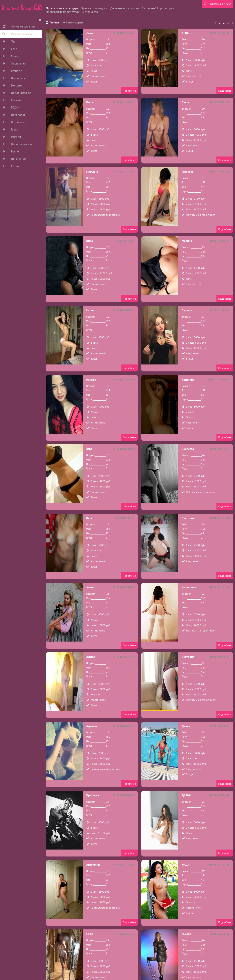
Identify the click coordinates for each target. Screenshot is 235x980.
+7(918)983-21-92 (219, 102)
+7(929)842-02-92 (219, 449)
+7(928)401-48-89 (219, 934)
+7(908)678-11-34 (219, 241)
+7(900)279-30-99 (219, 380)
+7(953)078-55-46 (123, 380)
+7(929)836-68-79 (123, 934)
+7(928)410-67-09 (124, 241)
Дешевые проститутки (125, 8)
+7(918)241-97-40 (219, 518)
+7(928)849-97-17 (124, 518)
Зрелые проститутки (94, 8)
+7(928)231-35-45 (123, 587)
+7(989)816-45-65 (123, 33)
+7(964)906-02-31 (123, 310)
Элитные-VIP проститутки (158, 8)
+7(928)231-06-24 (123, 795)
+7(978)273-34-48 (219, 33)
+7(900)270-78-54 (123, 172)
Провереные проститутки (62, 12)
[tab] (52, 23)
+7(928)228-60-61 (219, 726)
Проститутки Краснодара (62, 8)
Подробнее (129, 91)
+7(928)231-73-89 (219, 310)
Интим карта (90, 12)
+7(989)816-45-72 (123, 102)
